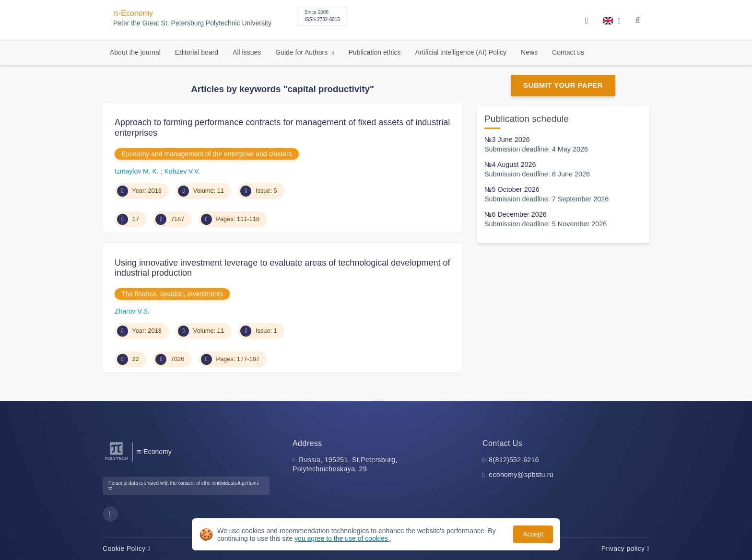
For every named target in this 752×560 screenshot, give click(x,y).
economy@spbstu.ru (521, 475)
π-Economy (133, 13)
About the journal (135, 52)
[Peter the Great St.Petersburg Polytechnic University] (116, 461)
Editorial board (197, 52)
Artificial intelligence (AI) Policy (461, 52)
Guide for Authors (302, 52)
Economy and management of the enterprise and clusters (207, 154)
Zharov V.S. (132, 311)
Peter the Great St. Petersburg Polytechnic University (192, 23)
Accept (533, 534)
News (529, 52)
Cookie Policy (126, 548)
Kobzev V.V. (182, 171)
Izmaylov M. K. (138, 171)
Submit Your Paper (563, 85)
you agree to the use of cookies (342, 538)
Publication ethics (375, 52)
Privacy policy (625, 548)
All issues (247, 52)
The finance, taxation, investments (172, 294)
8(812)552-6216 (514, 460)
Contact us (568, 52)
